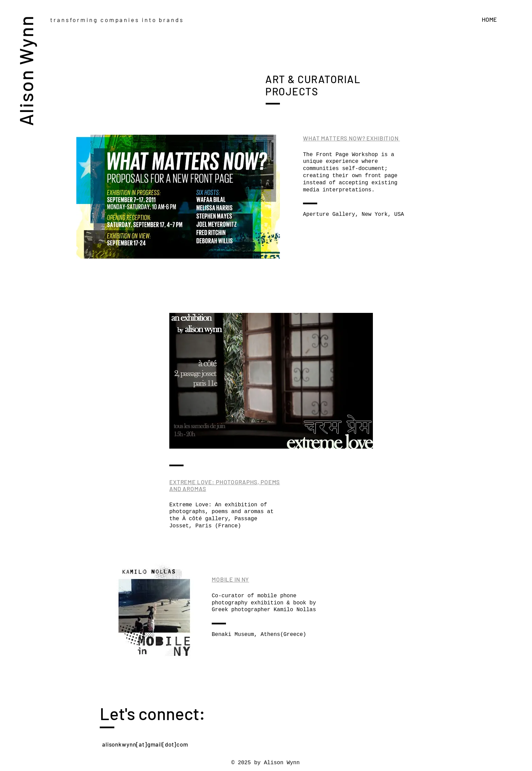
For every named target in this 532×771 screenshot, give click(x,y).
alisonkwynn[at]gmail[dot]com (145, 744)
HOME (489, 19)
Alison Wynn (26, 70)
